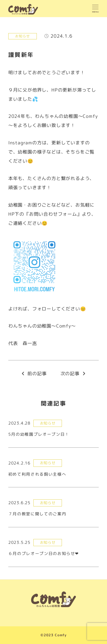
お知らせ (22, 36)
